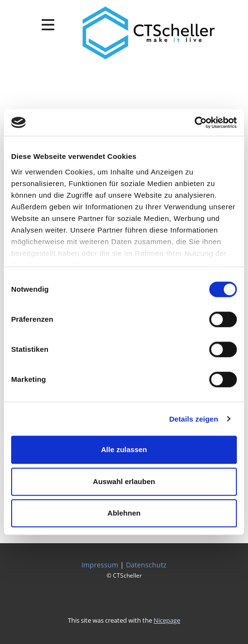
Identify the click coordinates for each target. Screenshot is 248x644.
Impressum (100, 565)
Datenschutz (146, 565)
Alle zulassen (124, 449)
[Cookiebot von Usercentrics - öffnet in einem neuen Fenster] (194, 123)
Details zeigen (194, 419)
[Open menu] (48, 25)
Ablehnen (124, 513)
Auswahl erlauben (124, 481)
